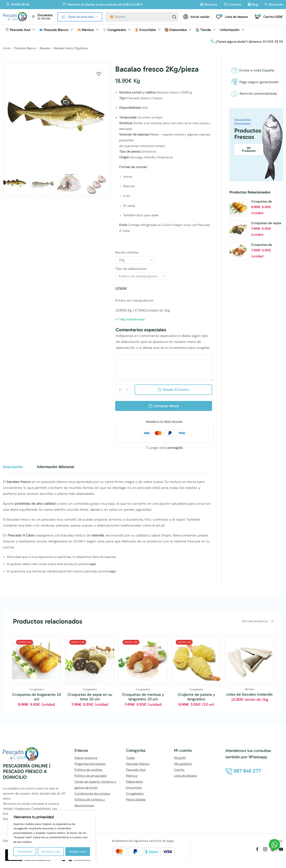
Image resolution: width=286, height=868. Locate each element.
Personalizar (25, 852)
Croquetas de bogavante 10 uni (264, 202)
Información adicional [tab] (56, 467)
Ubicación (276, 4)
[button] (196, 17)
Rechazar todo (51, 852)
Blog (255, 4)
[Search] (174, 17)
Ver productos (249, 149)
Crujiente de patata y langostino (196, 697)
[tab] (16, 469)
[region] (52, 835)
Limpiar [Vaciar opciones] (121, 288)
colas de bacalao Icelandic (250, 694)
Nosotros (211, 4)
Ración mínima (127, 252)
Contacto (235, 4)
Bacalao (45, 48)
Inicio (7, 48)
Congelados (37, 689)
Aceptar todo (78, 852)
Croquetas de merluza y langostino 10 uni (267, 245)
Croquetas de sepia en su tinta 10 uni (266, 223)
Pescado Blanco (25, 48)
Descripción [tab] (13, 467)
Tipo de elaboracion (131, 269)
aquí (93, 564)
